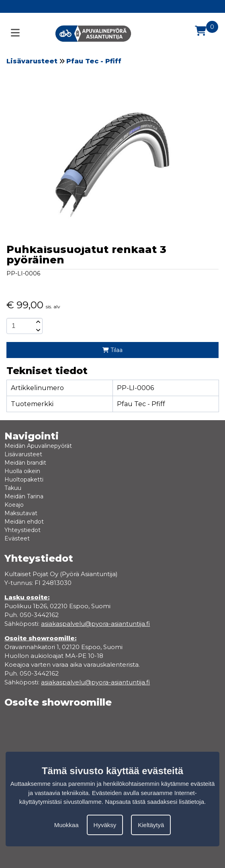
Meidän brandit (25, 463)
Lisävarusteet (32, 61)
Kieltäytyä (151, 825)
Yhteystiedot (22, 530)
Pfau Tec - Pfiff (94, 61)
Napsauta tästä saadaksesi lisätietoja (154, 802)
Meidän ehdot (24, 522)
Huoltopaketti (24, 480)
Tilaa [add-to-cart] (112, 350)
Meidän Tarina (24, 496)
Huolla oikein (22, 471)
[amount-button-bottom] (37, 330)
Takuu (13, 488)
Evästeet (17, 538)
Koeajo (14, 505)
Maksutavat (21, 513)
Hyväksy (105, 825)
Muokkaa (66, 825)
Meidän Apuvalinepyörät (38, 446)
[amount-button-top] (37, 322)
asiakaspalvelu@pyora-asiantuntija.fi (95, 682)
